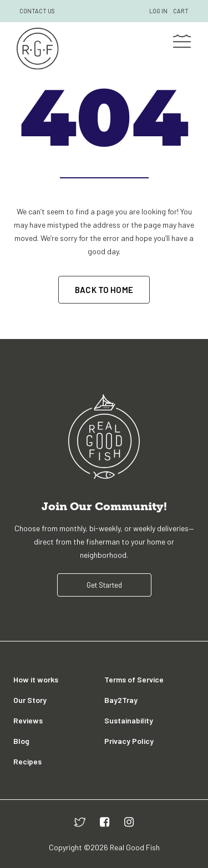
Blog (21, 741)
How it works (36, 679)
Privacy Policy (129, 741)
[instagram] (129, 822)
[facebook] (105, 822)
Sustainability (129, 720)
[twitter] (80, 822)
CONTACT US (37, 11)
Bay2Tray (121, 700)
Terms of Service (134, 679)
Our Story (30, 700)
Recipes (27, 761)
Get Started (104, 585)
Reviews (28, 720)
